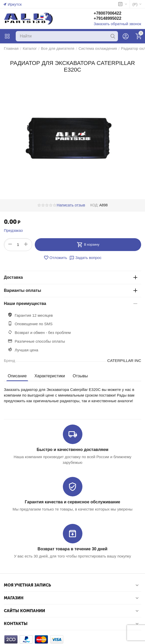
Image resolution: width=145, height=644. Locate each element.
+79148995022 (108, 18)
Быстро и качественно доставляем (72, 450)
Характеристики (50, 376)
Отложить (55, 258)
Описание (17, 376)
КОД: (94, 205)
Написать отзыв (71, 205)
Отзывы (80, 376)
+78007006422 (108, 13)
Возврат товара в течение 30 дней (72, 549)
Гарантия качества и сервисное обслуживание (72, 502)
